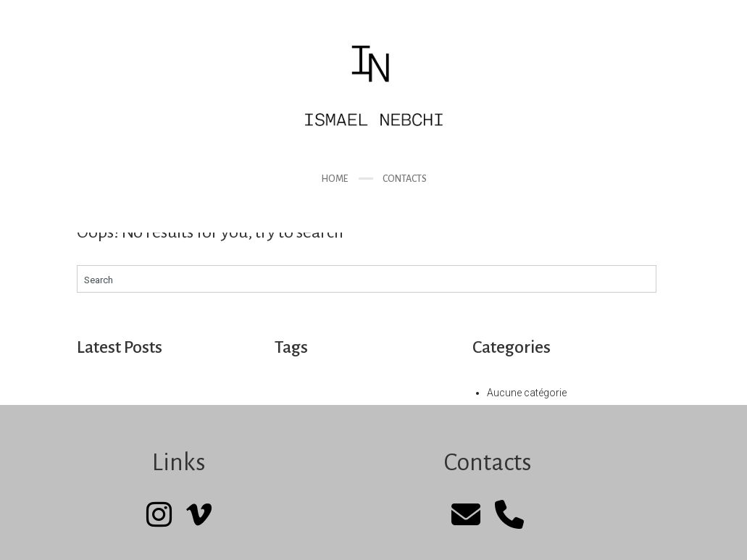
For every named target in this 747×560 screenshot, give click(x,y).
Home (334, 179)
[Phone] (509, 515)
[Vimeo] (199, 515)
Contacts (405, 179)
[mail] (466, 515)
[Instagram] (159, 515)
